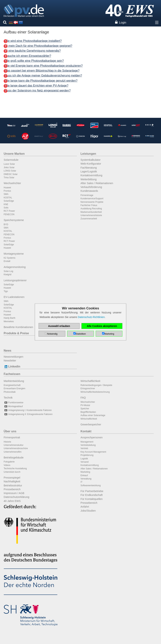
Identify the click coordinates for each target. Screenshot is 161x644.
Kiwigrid (8, 275)
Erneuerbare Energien (14, 388)
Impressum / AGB (14, 493)
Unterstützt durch (12, 472)
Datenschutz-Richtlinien (91, 317)
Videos (7, 465)
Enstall (7, 261)
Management (87, 442)
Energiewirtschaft (12, 385)
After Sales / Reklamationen (97, 183)
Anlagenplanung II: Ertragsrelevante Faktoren (28, 414)
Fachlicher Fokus (89, 205)
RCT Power (9, 211)
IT (82, 482)
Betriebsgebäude (14, 458)
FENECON (9, 214)
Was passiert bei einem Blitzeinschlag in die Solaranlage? (42, 71)
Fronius (7, 191)
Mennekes (9, 321)
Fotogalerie (9, 462)
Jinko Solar (9, 167)
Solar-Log (8, 271)
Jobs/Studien (88, 511)
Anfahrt (85, 507)
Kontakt (86, 431)
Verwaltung (86, 479)
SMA (6, 194)
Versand (85, 462)
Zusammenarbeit (89, 219)
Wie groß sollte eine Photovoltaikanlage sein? (34, 61)
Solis (6, 208)
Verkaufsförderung (91, 187)
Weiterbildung (89, 179)
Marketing (85, 472)
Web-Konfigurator (91, 164)
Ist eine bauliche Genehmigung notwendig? (33, 51)
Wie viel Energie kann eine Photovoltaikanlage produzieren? (44, 66)
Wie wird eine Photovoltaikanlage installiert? (33, 41)
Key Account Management (93, 452)
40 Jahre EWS (12, 501)
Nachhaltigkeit (12, 481)
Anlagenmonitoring (15, 267)
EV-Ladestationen (14, 297)
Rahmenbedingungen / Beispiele (96, 385)
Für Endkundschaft (92, 495)
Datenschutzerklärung (16, 497)
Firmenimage (87, 195)
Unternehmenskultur (14, 445)
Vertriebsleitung (88, 445)
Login (123, 23)
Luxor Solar (9, 164)
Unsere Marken (14, 154)
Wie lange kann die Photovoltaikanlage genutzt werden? (41, 81)
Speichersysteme (14, 220)
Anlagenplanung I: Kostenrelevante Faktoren (28, 410)
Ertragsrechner (88, 388)
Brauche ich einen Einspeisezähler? (28, 56)
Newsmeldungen (13, 357)
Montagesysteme (14, 254)
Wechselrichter (12, 183)
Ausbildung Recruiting (91, 209)
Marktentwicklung (14, 381)
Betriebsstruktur (13, 485)
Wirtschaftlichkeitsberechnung (95, 392)
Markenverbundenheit (91, 212)
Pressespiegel (12, 478)
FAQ (83, 398)
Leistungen (88, 154)
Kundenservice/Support (92, 199)
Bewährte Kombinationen (18, 327)
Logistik (84, 459)
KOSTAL (8, 198)
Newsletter (10, 361)
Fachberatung (89, 168)
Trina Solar (9, 178)
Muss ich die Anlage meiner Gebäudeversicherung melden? (43, 76)
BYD (6, 224)
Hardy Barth (10, 318)
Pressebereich (12, 489)
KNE (6, 204)
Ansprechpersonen (92, 437)
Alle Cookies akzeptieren (102, 326)
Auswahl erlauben (59, 326)
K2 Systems (10, 258)
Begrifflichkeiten (88, 412)
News (8, 351)
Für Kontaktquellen (92, 499)
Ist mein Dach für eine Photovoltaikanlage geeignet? (38, 46)
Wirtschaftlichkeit (90, 381)
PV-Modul (85, 405)
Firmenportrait (12, 437)
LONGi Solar (10, 171)
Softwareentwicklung (91, 485)
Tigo (6, 291)
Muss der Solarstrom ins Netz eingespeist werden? (38, 90)
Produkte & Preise (16, 333)
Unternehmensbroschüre (16, 448)
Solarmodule (11, 160)
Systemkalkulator (91, 160)
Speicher (85, 409)
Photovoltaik (10, 392)
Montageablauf (13, 406)
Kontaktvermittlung (91, 175)
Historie (7, 442)
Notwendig (52, 334)
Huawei (7, 188)
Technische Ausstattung (15, 468)
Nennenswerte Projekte (92, 202)
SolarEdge (9, 201)
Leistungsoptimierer (15, 280)
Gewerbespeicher (91, 424)
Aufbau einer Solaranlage (93, 415)
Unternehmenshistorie (91, 215)
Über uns (10, 431)
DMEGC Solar (11, 174)
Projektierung (87, 455)
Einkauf (84, 475)
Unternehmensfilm (13, 452)
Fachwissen (12, 374)
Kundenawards (89, 191)
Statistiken (81, 334)
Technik (8, 398)
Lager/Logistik (89, 172)
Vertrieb (84, 448)
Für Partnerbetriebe (92, 491)
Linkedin (12, 366)
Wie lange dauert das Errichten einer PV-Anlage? (36, 86)
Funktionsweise (14, 403)
